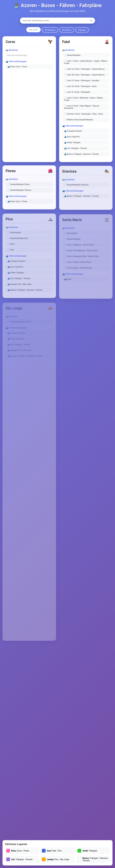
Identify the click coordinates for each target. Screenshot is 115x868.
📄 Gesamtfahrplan (72, 57)
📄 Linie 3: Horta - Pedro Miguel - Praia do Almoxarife (82, 108)
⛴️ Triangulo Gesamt (73, 132)
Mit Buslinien (50, 30)
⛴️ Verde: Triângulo (72, 144)
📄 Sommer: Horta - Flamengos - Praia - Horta (83, 115)
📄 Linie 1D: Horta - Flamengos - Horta (80, 88)
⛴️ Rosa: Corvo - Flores (17, 67)
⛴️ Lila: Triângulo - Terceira (76, 150)
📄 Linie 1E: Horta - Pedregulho (77, 93)
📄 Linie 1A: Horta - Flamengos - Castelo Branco (84, 70)
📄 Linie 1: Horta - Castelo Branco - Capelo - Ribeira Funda (86, 63)
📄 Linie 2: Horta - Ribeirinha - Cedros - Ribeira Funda (83, 100)
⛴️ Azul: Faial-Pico (72, 138)
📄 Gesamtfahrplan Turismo (19, 192)
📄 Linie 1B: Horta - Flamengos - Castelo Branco (84, 76)
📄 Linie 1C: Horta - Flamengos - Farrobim (82, 82)
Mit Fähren (67, 30)
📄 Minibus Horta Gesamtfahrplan (79, 121)
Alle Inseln (33, 30)
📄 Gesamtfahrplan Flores (19, 186)
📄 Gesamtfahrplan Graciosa (76, 187)
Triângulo (82, 30)
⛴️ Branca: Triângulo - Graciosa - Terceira (81, 155)
